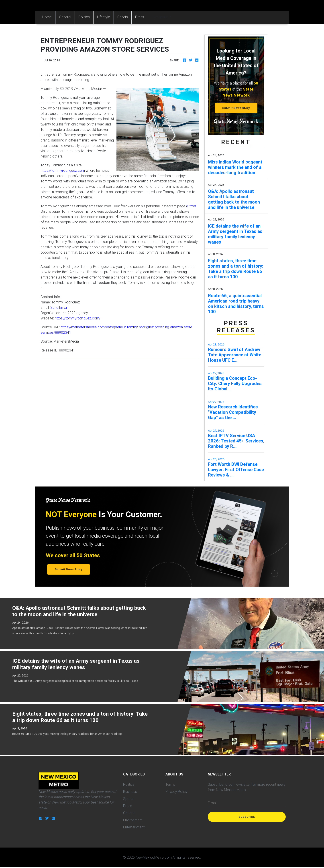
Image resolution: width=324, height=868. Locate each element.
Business (130, 791)
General (65, 17)
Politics (84, 17)
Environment (133, 820)
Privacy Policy (176, 791)
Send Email (59, 307)
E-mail (212, 803)
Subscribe (247, 817)
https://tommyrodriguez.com (63, 170)
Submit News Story (236, 108)
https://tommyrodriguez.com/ (78, 318)
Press (140, 17)
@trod (191, 206)
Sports (123, 17)
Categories (160, 17)
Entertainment (134, 827)
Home (49, 17)
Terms (170, 784)
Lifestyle (104, 17)
